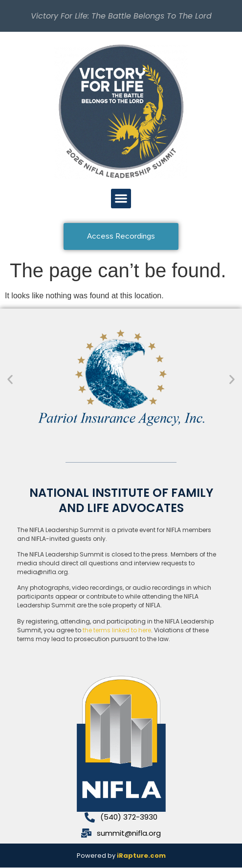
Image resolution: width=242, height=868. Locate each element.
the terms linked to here (117, 630)
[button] (121, 199)
